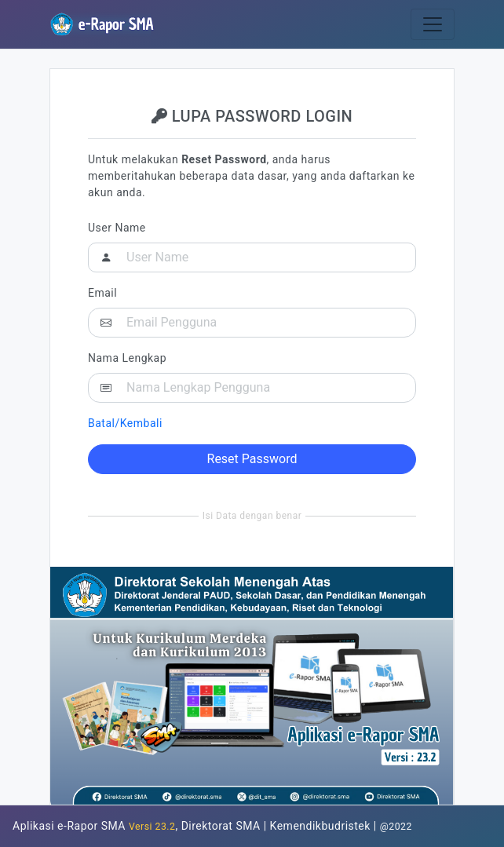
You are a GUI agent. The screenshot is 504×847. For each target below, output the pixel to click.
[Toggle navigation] (433, 24)
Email (102, 293)
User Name (117, 228)
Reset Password (252, 459)
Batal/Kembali (125, 423)
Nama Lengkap (127, 358)
